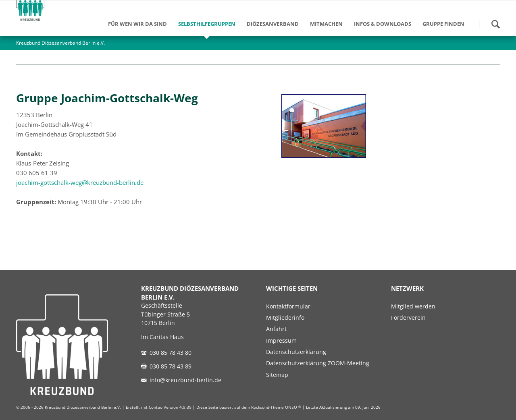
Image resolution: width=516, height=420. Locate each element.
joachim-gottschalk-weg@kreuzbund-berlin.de (80, 182)
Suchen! (495, 24)
